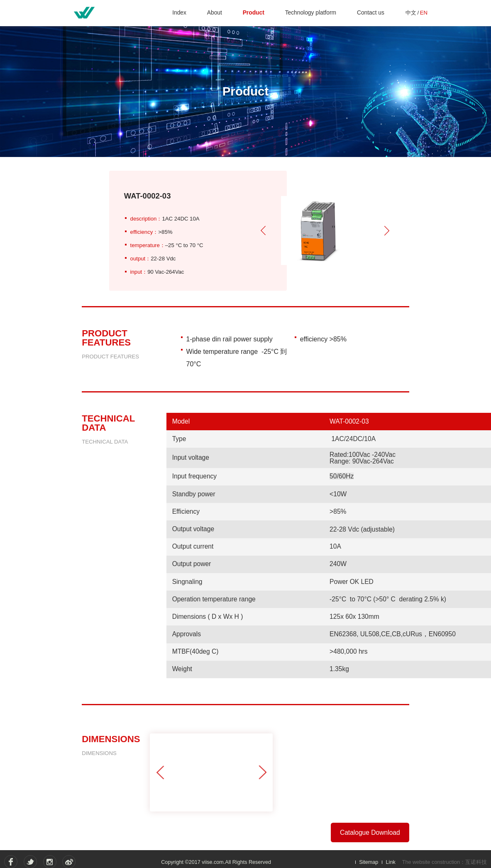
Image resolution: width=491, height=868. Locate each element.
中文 (411, 13)
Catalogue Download (370, 832)
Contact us (371, 13)
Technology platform (311, 13)
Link (391, 862)
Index (181, 13)
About (215, 13)
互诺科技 (476, 862)
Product (254, 13)
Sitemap (369, 862)
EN (423, 13)
